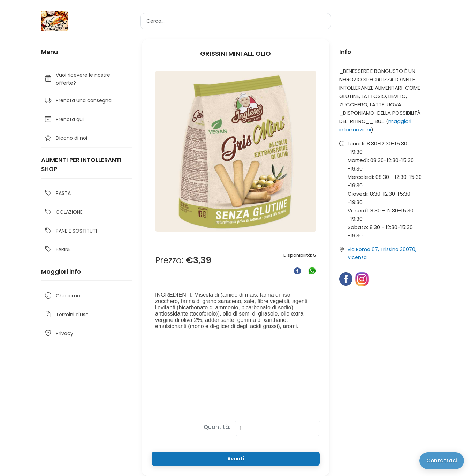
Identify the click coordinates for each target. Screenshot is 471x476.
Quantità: (217, 427)
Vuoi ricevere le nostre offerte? (77, 79)
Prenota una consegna (78, 101)
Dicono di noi (66, 138)
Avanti (236, 459)
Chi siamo (62, 296)
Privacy (59, 334)
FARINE (57, 250)
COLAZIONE (63, 212)
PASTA (57, 193)
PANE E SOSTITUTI (70, 231)
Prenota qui (64, 119)
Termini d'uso (66, 315)
